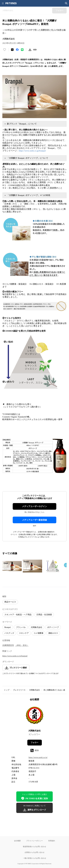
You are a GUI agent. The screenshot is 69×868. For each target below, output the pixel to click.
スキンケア (24, 633)
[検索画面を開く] (66, 3)
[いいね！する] (5, 50)
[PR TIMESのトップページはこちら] (11, 3)
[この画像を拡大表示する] (12, 566)
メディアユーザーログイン (34, 506)
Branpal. (8, 627)
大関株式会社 (36, 627)
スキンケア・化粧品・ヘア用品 (18, 615)
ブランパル (21, 627)
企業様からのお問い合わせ (34, 852)
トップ (7, 690)
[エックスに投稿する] (12, 50)
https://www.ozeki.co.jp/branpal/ (32, 151)
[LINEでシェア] (22, 50)
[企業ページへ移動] (35, 716)
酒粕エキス (53, 633)
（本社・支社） (22, 645)
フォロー (34, 743)
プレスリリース (19, 690)
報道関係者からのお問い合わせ (34, 846)
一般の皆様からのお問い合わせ (34, 858)
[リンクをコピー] (35, 50)
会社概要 (17, 841)
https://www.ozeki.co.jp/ (38, 757)
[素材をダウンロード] (30, 50)
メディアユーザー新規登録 (34, 520)
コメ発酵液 (39, 633)
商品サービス (10, 602)
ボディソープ (53, 627)
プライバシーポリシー (34, 841)
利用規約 (52, 841)
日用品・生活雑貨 (44, 615)
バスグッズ (9, 633)
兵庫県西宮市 (8, 645)
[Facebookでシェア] (17, 50)
